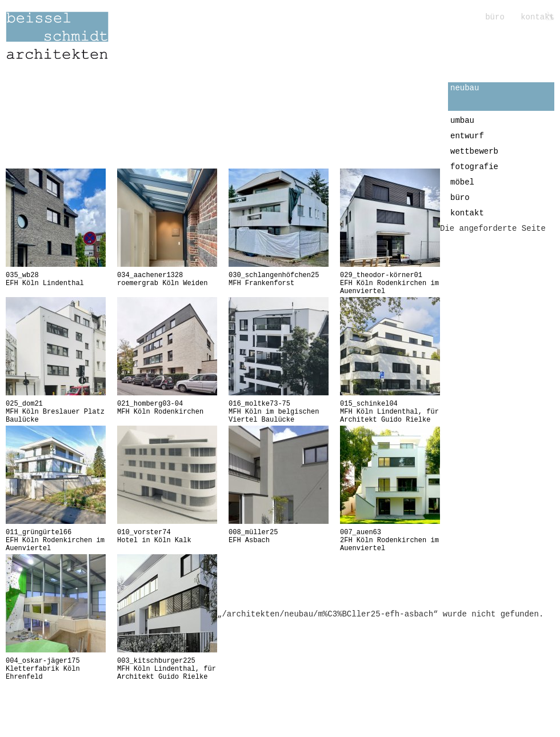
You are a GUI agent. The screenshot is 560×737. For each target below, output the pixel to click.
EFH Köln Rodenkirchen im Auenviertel (390, 283)
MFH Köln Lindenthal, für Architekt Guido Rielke (390, 412)
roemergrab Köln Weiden (167, 279)
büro (497, 17)
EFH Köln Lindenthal (56, 279)
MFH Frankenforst (279, 279)
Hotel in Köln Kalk (167, 536)
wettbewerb (474, 151)
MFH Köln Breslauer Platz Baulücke (56, 412)
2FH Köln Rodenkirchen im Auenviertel (390, 540)
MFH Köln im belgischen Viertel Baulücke (279, 412)
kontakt (537, 17)
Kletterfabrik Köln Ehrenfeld (56, 669)
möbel (462, 182)
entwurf (467, 136)
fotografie (474, 167)
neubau (465, 88)
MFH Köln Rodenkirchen (167, 408)
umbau (462, 121)
